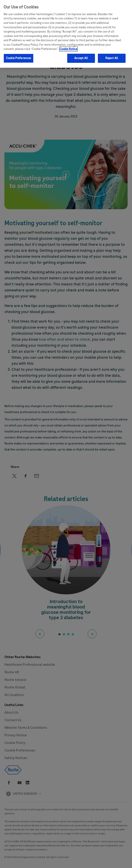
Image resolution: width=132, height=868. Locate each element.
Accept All (81, 58)
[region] (66, 34)
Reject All (112, 58)
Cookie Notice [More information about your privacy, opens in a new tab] (68, 49)
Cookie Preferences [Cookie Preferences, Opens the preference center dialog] (19, 58)
